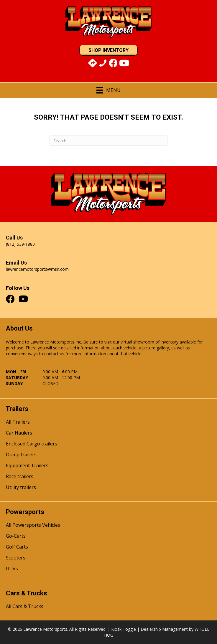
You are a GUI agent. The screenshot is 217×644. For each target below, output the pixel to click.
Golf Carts (17, 547)
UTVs (12, 569)
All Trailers (18, 422)
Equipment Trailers (27, 466)
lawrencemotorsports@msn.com (37, 269)
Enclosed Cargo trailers (32, 444)
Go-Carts (16, 536)
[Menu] (108, 90)
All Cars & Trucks (25, 607)
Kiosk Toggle (124, 629)
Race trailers (20, 477)
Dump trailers (21, 455)
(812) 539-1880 (20, 244)
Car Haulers (19, 433)
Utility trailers (21, 488)
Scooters (16, 558)
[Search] (108, 141)
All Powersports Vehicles (33, 525)
